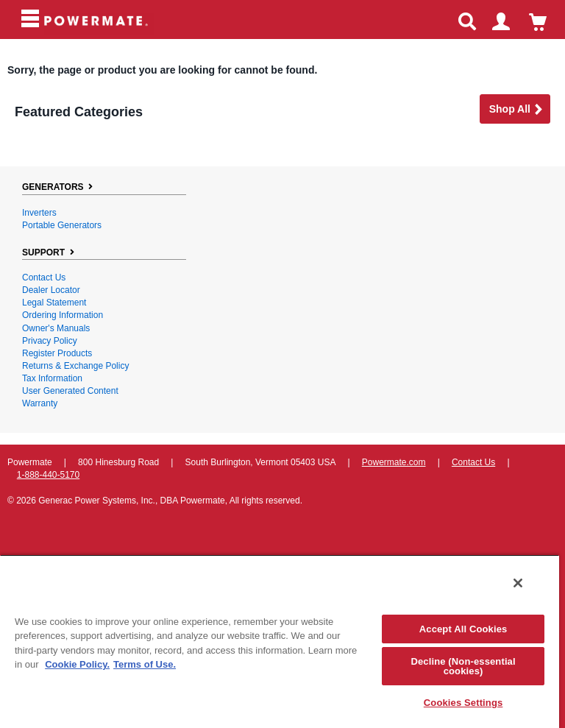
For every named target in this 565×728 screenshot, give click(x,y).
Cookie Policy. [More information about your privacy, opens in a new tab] (77, 664)
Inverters (39, 213)
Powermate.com (394, 462)
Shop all (516, 110)
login (508, 24)
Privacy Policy (50, 341)
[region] (280, 641)
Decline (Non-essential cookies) (463, 666)
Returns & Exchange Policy (75, 366)
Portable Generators (62, 225)
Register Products (57, 353)
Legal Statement (54, 303)
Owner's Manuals (56, 328)
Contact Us (44, 278)
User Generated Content (70, 391)
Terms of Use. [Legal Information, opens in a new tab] (145, 664)
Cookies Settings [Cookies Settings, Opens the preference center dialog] (463, 703)
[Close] (518, 583)
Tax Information (52, 378)
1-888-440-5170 (48, 475)
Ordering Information (63, 315)
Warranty (40, 403)
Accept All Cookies (463, 629)
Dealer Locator (51, 290)
